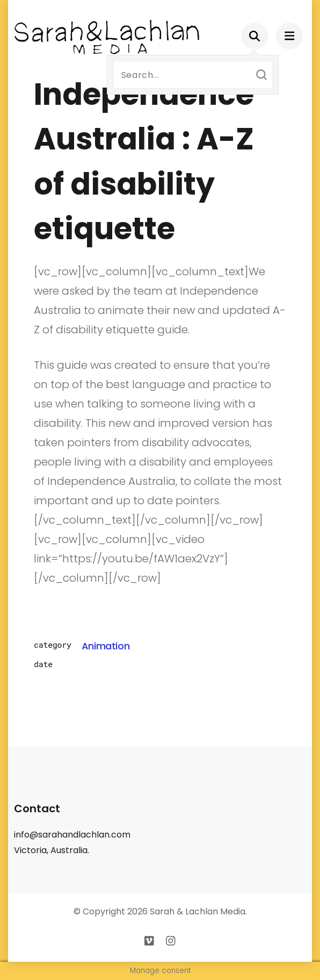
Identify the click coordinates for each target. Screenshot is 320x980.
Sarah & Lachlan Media (198, 911)
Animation (106, 646)
